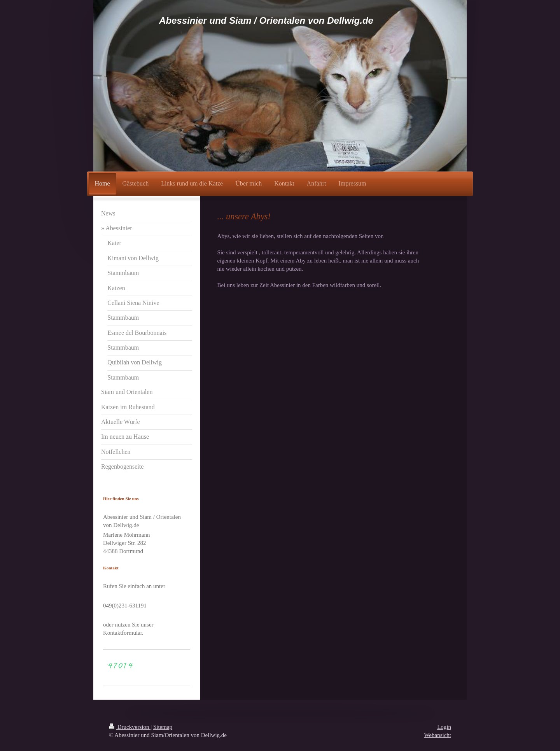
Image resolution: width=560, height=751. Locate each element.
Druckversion (130, 727)
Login (444, 727)
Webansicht (437, 735)
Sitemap (163, 727)
